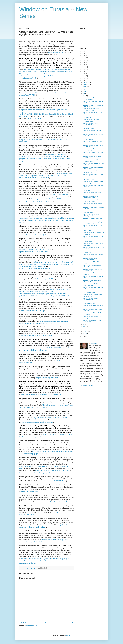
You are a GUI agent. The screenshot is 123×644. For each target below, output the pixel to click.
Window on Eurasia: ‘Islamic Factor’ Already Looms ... (92, 266)
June (84, 96)
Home (47, 622)
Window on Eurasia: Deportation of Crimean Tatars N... (92, 241)
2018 (83, 69)
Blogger (68, 635)
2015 (83, 76)
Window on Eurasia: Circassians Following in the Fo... (91, 215)
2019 (83, 67)
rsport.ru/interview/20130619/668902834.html (34, 252)
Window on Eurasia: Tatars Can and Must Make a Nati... (92, 321)
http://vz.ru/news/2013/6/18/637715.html (54, 481)
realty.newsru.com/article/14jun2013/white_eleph (34, 269)
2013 (83, 80)
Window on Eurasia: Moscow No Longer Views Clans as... (93, 270)
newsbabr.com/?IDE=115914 (29, 491)
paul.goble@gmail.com (56, 53)
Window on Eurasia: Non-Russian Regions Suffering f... (91, 139)
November (86, 85)
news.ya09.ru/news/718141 (62, 195)
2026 (83, 51)
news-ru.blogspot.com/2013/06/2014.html (57, 502)
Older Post (71, 622)
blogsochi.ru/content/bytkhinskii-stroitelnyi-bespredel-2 (52, 471)
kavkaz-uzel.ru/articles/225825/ (60, 289)
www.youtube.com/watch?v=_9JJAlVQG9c (33, 235)
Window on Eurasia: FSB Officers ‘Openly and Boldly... (91, 285)
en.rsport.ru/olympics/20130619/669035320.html (35, 249)
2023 (83, 58)
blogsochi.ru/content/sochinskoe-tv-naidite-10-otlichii (36, 336)
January (85, 334)
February (85, 331)
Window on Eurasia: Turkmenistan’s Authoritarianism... (92, 99)
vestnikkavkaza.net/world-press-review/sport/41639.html (37, 76)
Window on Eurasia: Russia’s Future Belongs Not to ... (92, 317)
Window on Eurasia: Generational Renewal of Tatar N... (91, 120)
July (84, 94)
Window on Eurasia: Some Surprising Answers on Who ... (92, 223)
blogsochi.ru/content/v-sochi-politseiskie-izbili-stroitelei (37, 292)
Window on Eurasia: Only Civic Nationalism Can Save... (91, 124)
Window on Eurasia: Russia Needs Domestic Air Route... (92, 259)
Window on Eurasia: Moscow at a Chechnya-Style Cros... (91, 303)
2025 (83, 53)
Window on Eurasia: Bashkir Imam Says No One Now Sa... (93, 160)
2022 (83, 60)
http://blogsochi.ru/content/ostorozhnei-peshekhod (38, 422)
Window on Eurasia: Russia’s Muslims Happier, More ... (92, 230)
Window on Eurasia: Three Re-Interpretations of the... (91, 197)
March (85, 329)
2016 (83, 74)
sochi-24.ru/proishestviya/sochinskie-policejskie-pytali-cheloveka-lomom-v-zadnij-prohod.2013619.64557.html (43, 294)
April (84, 327)
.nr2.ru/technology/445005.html (45, 279)
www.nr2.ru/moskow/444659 (28, 78)
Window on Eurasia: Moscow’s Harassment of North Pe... (90, 201)
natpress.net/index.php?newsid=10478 (48, 378)
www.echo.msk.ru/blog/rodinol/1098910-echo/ (54, 296)
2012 (83, 336)
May (84, 324)
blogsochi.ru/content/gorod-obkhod (31, 559)
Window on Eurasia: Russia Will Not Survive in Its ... (92, 117)
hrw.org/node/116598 (35, 118)
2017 (83, 71)
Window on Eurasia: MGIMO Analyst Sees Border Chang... (92, 193)
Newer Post (23, 622)
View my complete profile (86, 385)
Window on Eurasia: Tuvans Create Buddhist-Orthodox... (92, 179)
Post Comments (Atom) (32, 625)
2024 (83, 56)
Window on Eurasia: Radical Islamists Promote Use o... (92, 142)
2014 (83, 78)
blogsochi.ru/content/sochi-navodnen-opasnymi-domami (37, 473)
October (85, 87)
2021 (83, 62)
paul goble (94, 343)
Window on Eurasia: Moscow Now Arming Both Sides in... (91, 109)
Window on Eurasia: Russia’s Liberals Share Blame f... (92, 150)
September (86, 89)
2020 (83, 65)
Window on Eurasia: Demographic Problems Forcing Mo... (91, 292)
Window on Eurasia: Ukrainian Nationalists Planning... (90, 212)
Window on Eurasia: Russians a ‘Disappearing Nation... (91, 128)
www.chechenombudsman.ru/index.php (32, 311)
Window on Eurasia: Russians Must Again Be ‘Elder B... (92, 299)
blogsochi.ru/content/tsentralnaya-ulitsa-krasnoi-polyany (51, 418)
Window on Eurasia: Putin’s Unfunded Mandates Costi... (92, 204)
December (86, 82)
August (85, 91)
